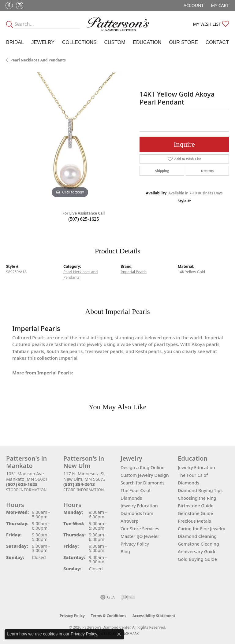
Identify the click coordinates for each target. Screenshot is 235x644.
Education (147, 42)
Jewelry (43, 42)
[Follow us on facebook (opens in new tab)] (9, 6)
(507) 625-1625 (84, 219)
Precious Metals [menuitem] (194, 521)
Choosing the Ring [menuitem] (197, 498)
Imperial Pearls (134, 272)
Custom (115, 42)
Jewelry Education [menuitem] (196, 467)
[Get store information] (26, 490)
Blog (125, 552)
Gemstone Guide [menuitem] (195, 513)
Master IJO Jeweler (140, 536)
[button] (193, 5)
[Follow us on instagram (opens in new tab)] (20, 6)
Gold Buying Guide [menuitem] (197, 559)
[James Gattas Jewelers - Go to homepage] (117, 24)
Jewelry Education (139, 506)
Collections (79, 42)
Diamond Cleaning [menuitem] (197, 536)
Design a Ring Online (142, 467)
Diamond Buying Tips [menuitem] (200, 490)
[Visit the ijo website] (128, 597)
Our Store (183, 42)
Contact (217, 42)
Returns (207, 171)
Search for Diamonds (143, 483)
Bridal (15, 42)
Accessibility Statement (154, 616)
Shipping (162, 171)
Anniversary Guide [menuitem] (197, 552)
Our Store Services (140, 529)
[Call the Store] (22, 484)
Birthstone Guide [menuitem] (196, 506)
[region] (70, 136)
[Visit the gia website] (108, 597)
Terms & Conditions (109, 616)
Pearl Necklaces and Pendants (38, 60)
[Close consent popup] (119, 634)
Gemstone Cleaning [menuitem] (198, 544)
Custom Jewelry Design (145, 475)
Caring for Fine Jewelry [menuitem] (201, 529)
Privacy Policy (135, 544)
